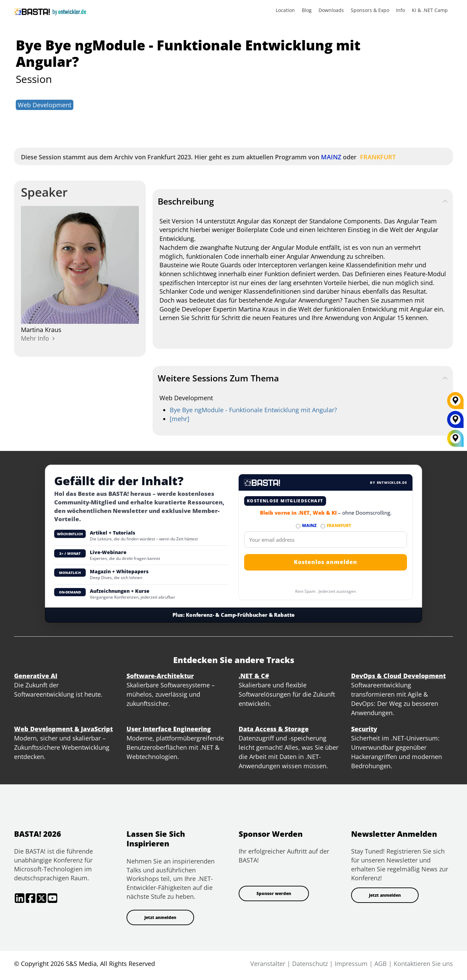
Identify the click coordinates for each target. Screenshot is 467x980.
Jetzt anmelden (160, 917)
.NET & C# (254, 676)
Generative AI (36, 676)
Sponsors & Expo (370, 10)
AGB (381, 964)
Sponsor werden (274, 893)
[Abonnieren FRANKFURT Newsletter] (323, 526)
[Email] (326, 540)
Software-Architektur (160, 676)
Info (400, 10)
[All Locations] (455, 438)
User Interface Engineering (169, 729)
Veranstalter (268, 964)
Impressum (351, 964)
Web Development (45, 105)
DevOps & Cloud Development (398, 676)
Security (364, 729)
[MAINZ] (455, 422)
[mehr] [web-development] (179, 419)
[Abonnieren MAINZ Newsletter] (298, 526)
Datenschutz (310, 964)
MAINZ (330, 157)
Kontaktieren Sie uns (423, 964)
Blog (307, 10)
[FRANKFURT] (455, 403)
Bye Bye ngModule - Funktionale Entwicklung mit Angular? (253, 410)
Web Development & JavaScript (63, 729)
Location (285, 10)
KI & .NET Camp (430, 10)
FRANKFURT (377, 157)
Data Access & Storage (274, 729)
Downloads (331, 10)
